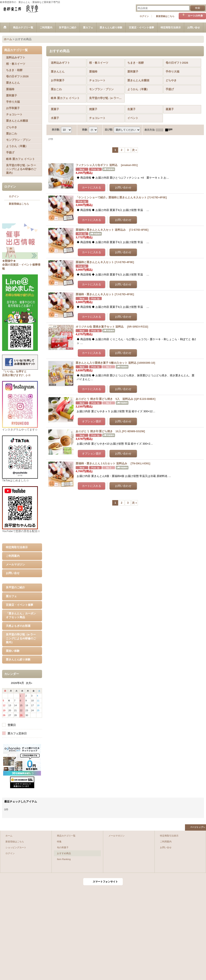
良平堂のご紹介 (15, 587)
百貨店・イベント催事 (20, 605)
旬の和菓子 (63, 847)
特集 (59, 842)
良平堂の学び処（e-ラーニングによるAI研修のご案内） (21, 638)
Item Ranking (64, 859)
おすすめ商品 (64, 853)
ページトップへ (198, 827)
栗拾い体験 (13, 651)
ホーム (9, 836)
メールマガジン (15, 564)
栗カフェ (11, 596)
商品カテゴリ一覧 (66, 836)
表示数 (56, 130)
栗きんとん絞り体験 (18, 659)
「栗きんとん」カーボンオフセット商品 (21, 615)
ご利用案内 (13, 556)
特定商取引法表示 (17, 547)
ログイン (144, 16)
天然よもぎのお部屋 (18, 626)
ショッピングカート (16, 847)
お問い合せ (13, 573)
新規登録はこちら (165, 16)
